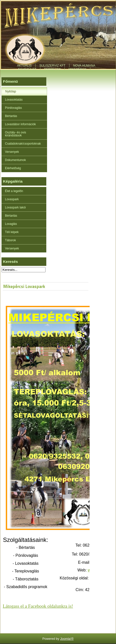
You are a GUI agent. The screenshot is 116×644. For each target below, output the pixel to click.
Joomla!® (67, 639)
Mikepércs (77, 69)
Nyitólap (11, 91)
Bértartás (11, 116)
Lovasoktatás (14, 100)
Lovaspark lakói (15, 207)
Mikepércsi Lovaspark (24, 286)
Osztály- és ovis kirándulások (16, 134)
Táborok (10, 240)
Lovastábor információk (20, 124)
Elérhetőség (13, 168)
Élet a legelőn (14, 191)
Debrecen (53, 69)
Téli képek (12, 232)
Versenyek (12, 152)
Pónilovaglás (13, 108)
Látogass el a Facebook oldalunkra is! (38, 606)
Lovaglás (11, 224)
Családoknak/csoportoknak (23, 144)
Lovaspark (12, 199)
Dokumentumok (15, 160)
